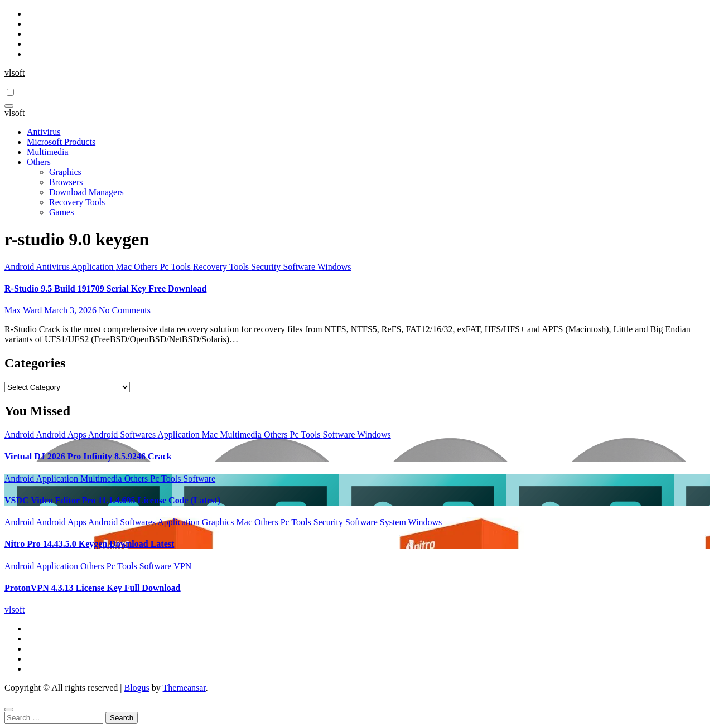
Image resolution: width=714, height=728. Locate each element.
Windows (334, 267)
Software (300, 267)
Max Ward (24, 310)
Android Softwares (123, 435)
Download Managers (86, 192)
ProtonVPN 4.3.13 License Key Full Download (93, 588)
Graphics (65, 172)
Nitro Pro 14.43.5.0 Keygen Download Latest (89, 544)
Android (20, 267)
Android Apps (62, 435)
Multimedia (48, 152)
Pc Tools (177, 267)
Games (61, 212)
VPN (182, 566)
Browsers (66, 182)
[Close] (9, 710)
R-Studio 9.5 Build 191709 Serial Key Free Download (105, 288)
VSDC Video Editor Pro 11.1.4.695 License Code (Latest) (112, 500)
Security (267, 267)
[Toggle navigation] (9, 106)
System (394, 522)
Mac (125, 267)
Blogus (136, 688)
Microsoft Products (61, 142)
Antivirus (44, 132)
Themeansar (184, 688)
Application (94, 267)
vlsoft (15, 73)
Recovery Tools (77, 202)
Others (39, 162)
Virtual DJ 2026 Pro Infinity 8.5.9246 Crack (88, 456)
